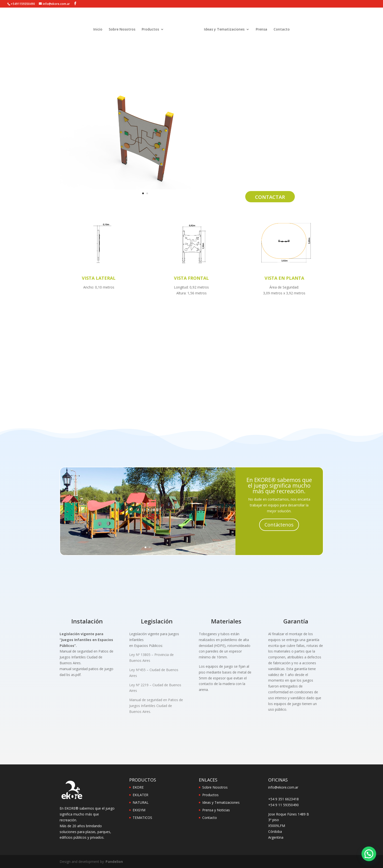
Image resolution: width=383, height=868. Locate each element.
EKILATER (140, 795)
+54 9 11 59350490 (283, 805)
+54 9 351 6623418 (283, 799)
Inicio (98, 31)
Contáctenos (279, 525)
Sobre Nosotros (122, 31)
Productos (150, 31)
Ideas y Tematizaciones (224, 31)
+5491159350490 (23, 4)
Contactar (270, 197)
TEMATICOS (142, 818)
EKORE (138, 787)
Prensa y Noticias (216, 810)
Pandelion (114, 862)
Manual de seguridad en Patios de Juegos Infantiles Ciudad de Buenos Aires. (156, 706)
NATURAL (141, 802)
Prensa (261, 31)
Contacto (282, 31)
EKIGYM (139, 810)
